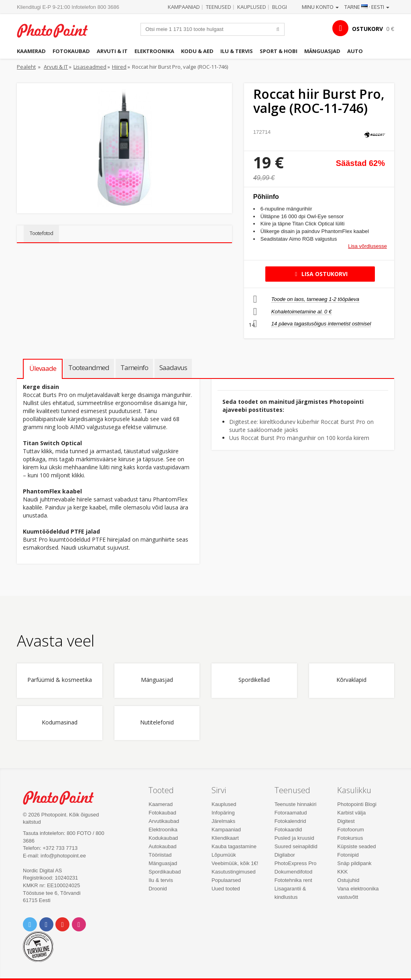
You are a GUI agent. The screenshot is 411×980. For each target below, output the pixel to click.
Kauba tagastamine (234, 846)
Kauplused (252, 7)
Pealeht (26, 67)
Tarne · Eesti (367, 7)
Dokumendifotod (294, 872)
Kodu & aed (197, 51)
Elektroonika (154, 51)
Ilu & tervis (237, 51)
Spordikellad (254, 680)
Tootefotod (41, 233)
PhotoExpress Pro (296, 863)
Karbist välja (351, 813)
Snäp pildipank (354, 863)
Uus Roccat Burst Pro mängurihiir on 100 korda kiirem (299, 438)
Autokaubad (162, 846)
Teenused (219, 7)
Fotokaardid (288, 830)
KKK (342, 872)
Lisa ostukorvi (320, 274)
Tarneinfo (134, 367)
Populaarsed (226, 880)
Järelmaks (223, 821)
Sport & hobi (279, 51)
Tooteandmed (89, 367)
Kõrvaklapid (351, 680)
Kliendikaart (225, 838)
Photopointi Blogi (357, 804)
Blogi (280, 7)
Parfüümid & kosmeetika (60, 680)
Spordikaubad (165, 872)
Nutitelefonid (157, 723)
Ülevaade (43, 368)
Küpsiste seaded (356, 846)
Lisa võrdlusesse (367, 246)
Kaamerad (31, 51)
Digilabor (285, 855)
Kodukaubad (163, 838)
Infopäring (223, 813)
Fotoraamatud (291, 813)
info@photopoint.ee (63, 856)
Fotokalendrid (290, 821)
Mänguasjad (322, 51)
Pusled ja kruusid (294, 838)
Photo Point (63, 798)
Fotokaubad (71, 51)
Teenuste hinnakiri (296, 804)
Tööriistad (160, 855)
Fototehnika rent (293, 880)
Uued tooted (226, 889)
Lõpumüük (224, 855)
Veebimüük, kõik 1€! (235, 863)
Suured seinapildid (296, 846)
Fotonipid (348, 855)
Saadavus (173, 367)
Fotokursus (350, 838)
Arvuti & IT (112, 51)
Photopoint (57, 31)
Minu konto (320, 7)
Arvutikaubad (164, 821)
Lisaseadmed (90, 67)
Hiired (119, 67)
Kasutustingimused (234, 872)
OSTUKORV (367, 29)
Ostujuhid (348, 880)
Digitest (346, 821)
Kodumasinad (60, 723)
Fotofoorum (350, 830)
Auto (355, 51)
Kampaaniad (184, 7)
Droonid (158, 889)
